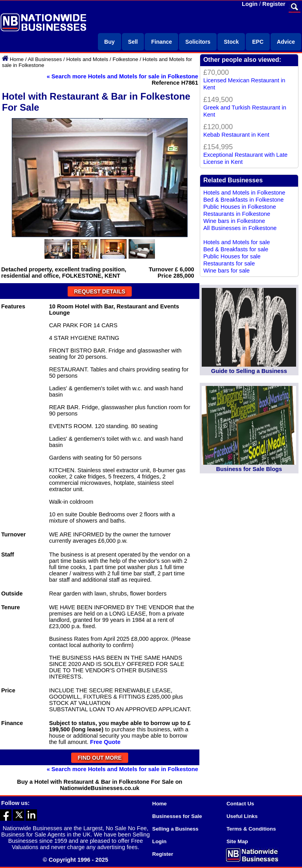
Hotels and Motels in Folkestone (244, 193)
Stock (231, 42)
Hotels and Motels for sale (237, 242)
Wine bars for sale (226, 271)
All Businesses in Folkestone (240, 228)
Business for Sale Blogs (249, 469)
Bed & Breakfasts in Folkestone (243, 200)
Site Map (237, 841)
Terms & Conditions (251, 829)
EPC (258, 42)
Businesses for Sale (177, 816)
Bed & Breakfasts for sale (236, 249)
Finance (161, 42)
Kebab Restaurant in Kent (236, 135)
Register (274, 4)
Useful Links (242, 816)
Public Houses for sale (232, 256)
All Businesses (45, 59)
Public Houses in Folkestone (240, 207)
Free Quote (105, 742)
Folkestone (125, 59)
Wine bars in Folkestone (234, 221)
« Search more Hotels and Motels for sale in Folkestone (122, 76)
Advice (286, 42)
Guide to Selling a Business (249, 371)
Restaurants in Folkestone (237, 214)
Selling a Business (175, 829)
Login (250, 4)
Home (17, 59)
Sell (133, 42)
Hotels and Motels (87, 59)
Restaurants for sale (229, 263)
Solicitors (198, 42)
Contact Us (240, 804)
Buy (109, 42)
